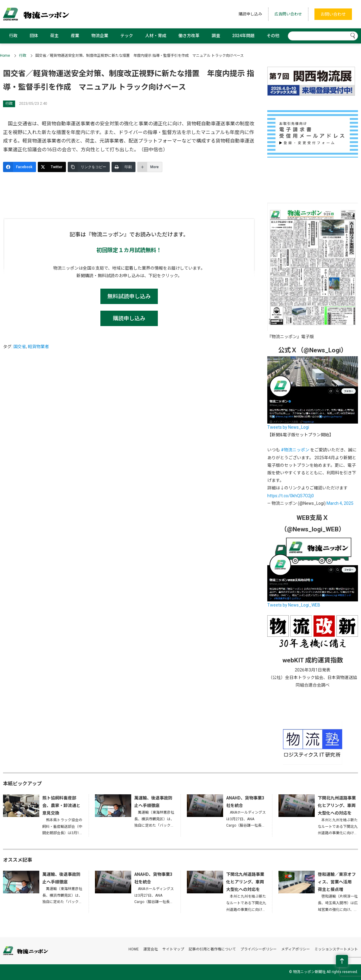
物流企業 (100, 36)
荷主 (54, 36)
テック (127, 36)
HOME (134, 949)
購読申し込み (250, 14)
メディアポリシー (296, 949)
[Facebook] (20, 167)
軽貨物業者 (38, 347)
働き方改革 (189, 36)
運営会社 (151, 949)
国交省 (20, 347)
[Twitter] (52, 167)
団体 (34, 36)
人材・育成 (156, 36)
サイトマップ (173, 949)
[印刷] (124, 167)
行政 (13, 36)
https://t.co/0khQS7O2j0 (291, 496)
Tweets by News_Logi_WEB (294, 605)
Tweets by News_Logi (288, 427)
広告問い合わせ (288, 14)
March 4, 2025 (340, 503)
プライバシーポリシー (259, 949)
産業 (75, 36)
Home (5, 56)
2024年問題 (243, 36)
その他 (273, 36)
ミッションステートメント (336, 949)
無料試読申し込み (129, 296)
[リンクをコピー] (89, 167)
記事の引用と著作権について (212, 949)
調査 (216, 36)
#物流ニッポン (295, 450)
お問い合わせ (333, 14)
